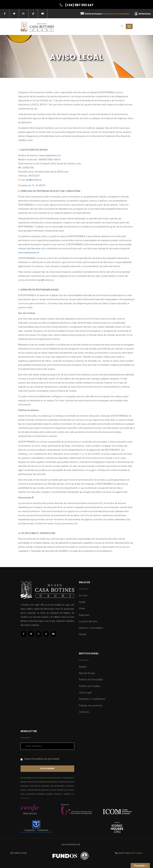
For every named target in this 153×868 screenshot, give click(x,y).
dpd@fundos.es (34, 180)
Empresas (84, 615)
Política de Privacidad (91, 679)
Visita (82, 608)
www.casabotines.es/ (50, 155)
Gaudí (82, 602)
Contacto (84, 712)
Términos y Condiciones (92, 699)
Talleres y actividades (91, 628)
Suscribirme (47, 769)
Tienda (83, 634)
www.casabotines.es (29, 253)
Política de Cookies (90, 686)
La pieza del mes (88, 621)
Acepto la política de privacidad (42, 759)
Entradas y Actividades (116, 14)
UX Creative (137, 853)
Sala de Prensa (87, 673)
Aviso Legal (85, 692)
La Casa (83, 595)
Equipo (83, 666)
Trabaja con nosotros (91, 705)
